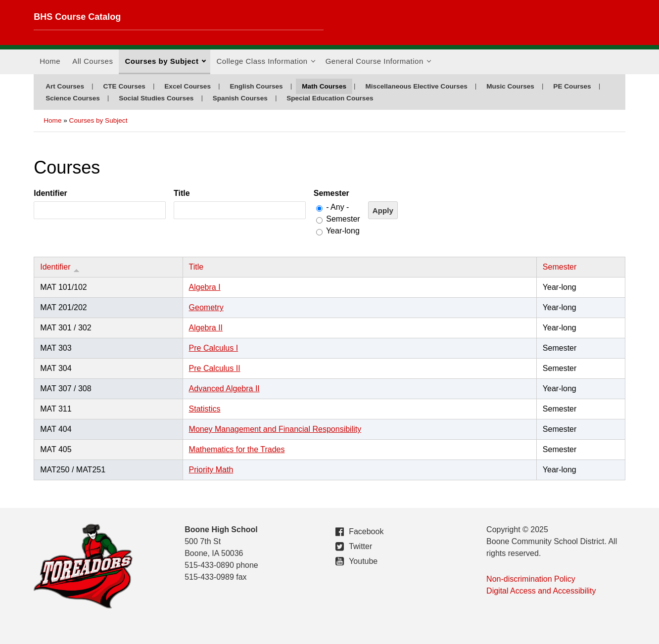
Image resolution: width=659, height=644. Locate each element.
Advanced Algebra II (224, 389)
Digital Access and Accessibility (541, 591)
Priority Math (211, 470)
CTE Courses (124, 86)
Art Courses (65, 86)
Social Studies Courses (156, 98)
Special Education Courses (330, 98)
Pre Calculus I (214, 348)
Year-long (343, 231)
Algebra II (206, 328)
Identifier (50, 193)
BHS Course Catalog (77, 17)
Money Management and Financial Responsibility (275, 429)
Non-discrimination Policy (531, 579)
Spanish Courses (240, 98)
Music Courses (510, 86)
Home (50, 61)
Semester (331, 193)
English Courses (256, 86)
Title (182, 193)
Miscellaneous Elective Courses (416, 86)
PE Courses (572, 86)
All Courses (93, 61)
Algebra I (205, 287)
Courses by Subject (165, 64)
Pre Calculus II (215, 368)
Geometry (206, 307)
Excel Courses (188, 86)
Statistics (205, 409)
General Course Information (378, 64)
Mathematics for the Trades (237, 449)
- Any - (337, 207)
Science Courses (73, 98)
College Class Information (265, 64)
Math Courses (324, 86)
